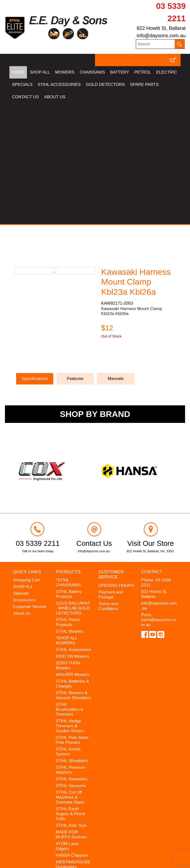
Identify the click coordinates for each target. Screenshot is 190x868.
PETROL (143, 72)
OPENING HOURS (116, 464)
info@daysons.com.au (161, 36)
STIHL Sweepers (71, 658)
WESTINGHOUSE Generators (73, 743)
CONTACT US (25, 97)
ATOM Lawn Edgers (67, 725)
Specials (21, 472)
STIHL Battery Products (69, 473)
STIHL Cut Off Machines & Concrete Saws (70, 676)
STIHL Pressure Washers (71, 649)
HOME (18, 72)
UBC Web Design (48, 857)
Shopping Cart (26, 459)
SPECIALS (22, 85)
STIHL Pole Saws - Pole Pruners (73, 619)
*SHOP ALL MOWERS (67, 520)
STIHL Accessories (73, 529)
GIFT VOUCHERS (73, 764)
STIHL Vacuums (71, 665)
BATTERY (120, 72)
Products (68, 451)
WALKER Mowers (72, 554)
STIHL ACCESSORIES (59, 85)
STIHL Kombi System (68, 631)
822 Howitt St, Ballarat (161, 28)
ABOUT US (55, 97)
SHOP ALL (40, 72)
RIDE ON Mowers (72, 535)
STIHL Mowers (70, 510)
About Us (22, 492)
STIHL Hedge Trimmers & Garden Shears (70, 605)
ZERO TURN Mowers (68, 544)
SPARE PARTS (144, 85)
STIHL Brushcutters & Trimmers (70, 588)
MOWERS (65, 72)
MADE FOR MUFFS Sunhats (71, 714)
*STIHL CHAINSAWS (68, 462)
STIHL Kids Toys (71, 704)
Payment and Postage (111, 474)
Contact (152, 451)
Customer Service (30, 486)
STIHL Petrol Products (68, 501)
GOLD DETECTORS (105, 85)
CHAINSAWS (92, 72)
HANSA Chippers (72, 734)
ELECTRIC (166, 72)
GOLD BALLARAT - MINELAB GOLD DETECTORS (73, 487)
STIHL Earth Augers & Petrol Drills (70, 693)
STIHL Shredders (72, 640)
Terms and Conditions (108, 485)
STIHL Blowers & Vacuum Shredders (73, 574)
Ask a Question (125, 238)
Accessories (24, 479)
